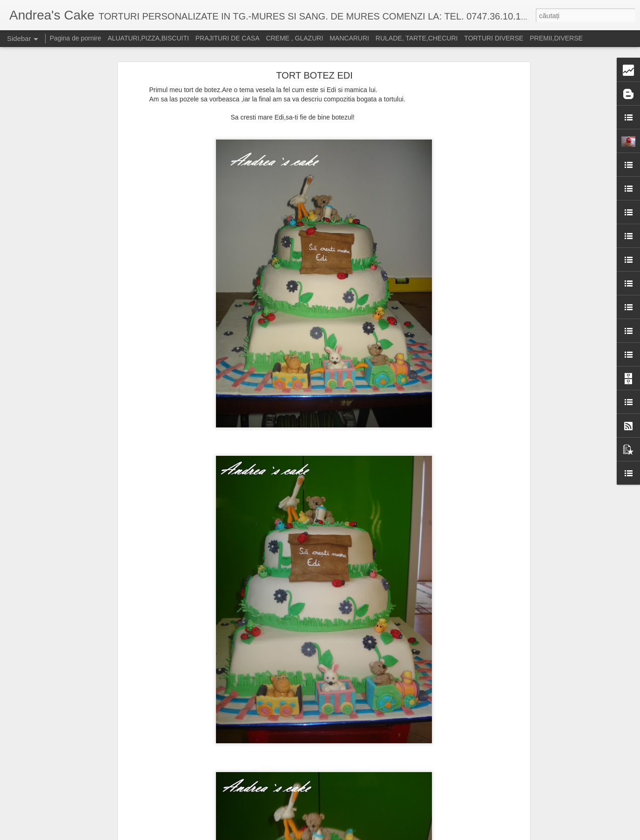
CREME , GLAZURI (294, 38)
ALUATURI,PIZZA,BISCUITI (148, 38)
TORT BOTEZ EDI (314, 75)
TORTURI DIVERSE (494, 38)
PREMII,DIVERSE (556, 38)
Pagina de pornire (76, 38)
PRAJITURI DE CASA (228, 38)
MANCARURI (349, 38)
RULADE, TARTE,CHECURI (417, 38)
